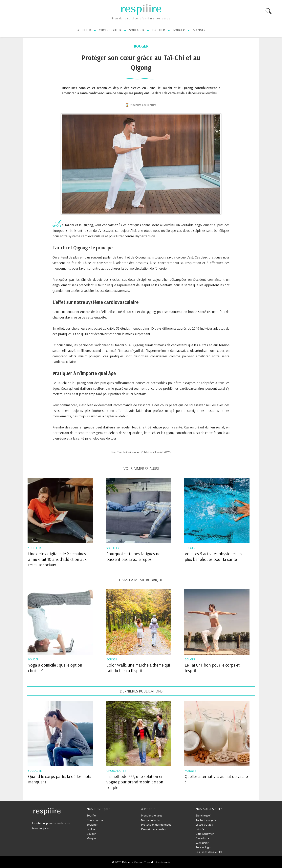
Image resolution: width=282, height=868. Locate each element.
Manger (91, 838)
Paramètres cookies (153, 829)
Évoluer (91, 829)
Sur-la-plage (203, 847)
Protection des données (156, 825)
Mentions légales (152, 815)
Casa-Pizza (202, 838)
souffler (84, 30)
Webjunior (202, 843)
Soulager (92, 825)
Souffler (92, 815)
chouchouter (110, 30)
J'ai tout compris (206, 820)
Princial (200, 829)
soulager (137, 30)
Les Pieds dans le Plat (209, 852)
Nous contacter (151, 820)
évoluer (158, 30)
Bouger (91, 834)
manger (199, 30)
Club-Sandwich (205, 834)
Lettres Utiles (204, 825)
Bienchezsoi (203, 815)
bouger (179, 30)
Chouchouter (95, 820)
